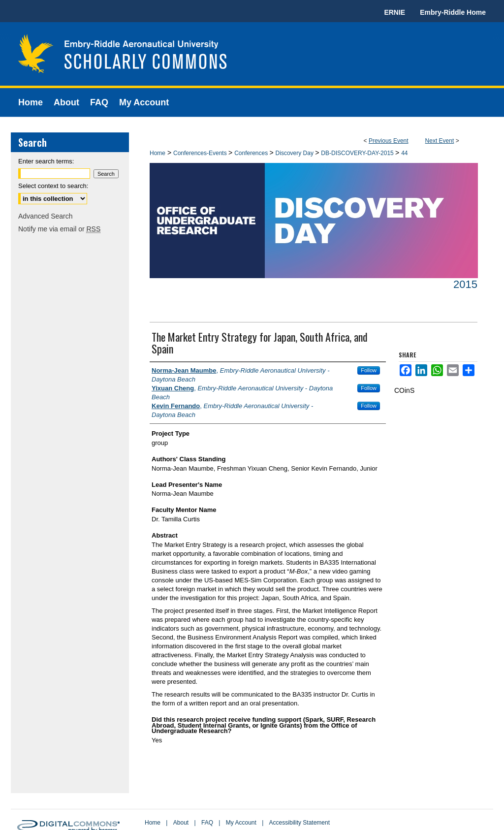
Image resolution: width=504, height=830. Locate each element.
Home (157, 153)
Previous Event (389, 141)
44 (404, 153)
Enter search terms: (46, 161)
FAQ (207, 823)
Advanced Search (46, 216)
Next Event (440, 141)
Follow (369, 370)
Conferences (252, 153)
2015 (465, 284)
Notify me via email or (59, 229)
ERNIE (394, 12)
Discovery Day (296, 153)
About (181, 823)
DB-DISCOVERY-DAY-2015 (358, 153)
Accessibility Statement (299, 823)
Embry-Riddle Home (453, 12)
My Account (241, 823)
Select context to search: (53, 186)
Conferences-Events (201, 153)
